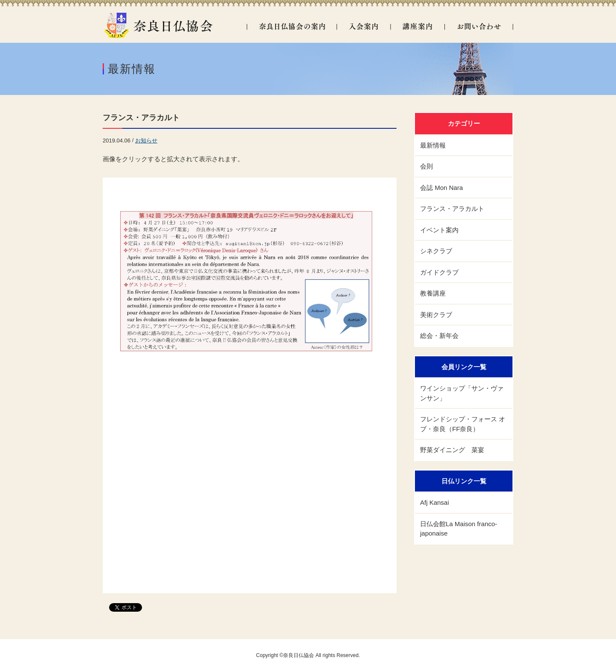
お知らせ (146, 141)
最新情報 (433, 145)
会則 (426, 166)
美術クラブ (436, 315)
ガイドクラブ (439, 272)
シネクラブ (436, 251)
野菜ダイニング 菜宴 (452, 450)
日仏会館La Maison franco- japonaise (459, 529)
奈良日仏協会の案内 (291, 26)
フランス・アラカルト (141, 118)
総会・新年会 (439, 336)
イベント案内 (439, 230)
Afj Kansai (435, 502)
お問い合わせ (479, 26)
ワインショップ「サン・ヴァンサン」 (462, 393)
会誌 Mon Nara (441, 188)
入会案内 (363, 26)
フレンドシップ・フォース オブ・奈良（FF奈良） (463, 424)
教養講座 (433, 293)
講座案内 (417, 26)
